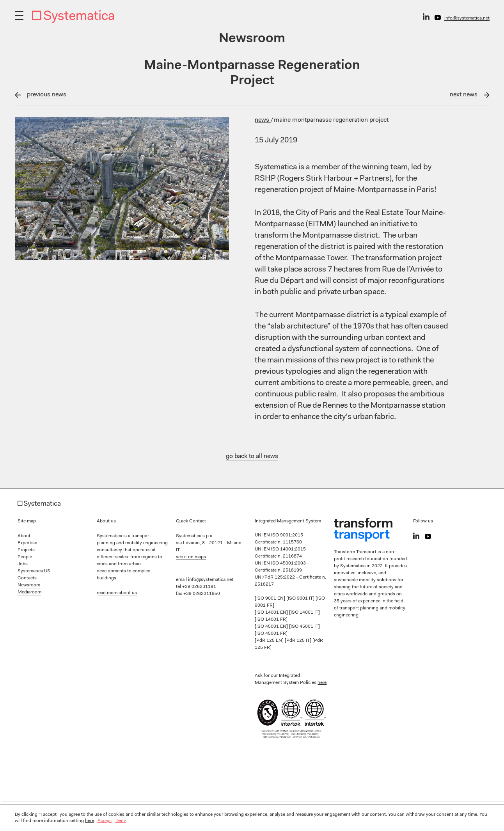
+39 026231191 (199, 587)
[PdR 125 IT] (299, 641)
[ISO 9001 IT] (301, 598)
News (263, 120)
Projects (26, 550)
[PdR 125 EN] (270, 641)
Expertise (27, 543)
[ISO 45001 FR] (271, 634)
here (322, 683)
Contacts (27, 578)
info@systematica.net (467, 18)
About (24, 536)
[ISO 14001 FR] (271, 620)
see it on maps (191, 557)
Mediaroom (29, 592)
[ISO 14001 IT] (304, 613)
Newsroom (29, 585)
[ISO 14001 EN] (272, 613)
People (25, 557)
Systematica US (34, 571)
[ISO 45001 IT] (304, 627)
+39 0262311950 (202, 594)
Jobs (23, 564)
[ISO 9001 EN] (271, 598)
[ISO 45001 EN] (272, 627)
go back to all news (252, 456)
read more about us (117, 593)
